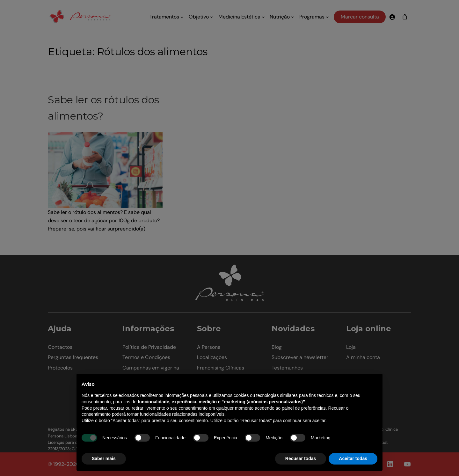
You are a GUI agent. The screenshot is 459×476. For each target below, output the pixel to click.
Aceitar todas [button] (353, 458)
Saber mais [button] (104, 458)
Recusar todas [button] (301, 458)
